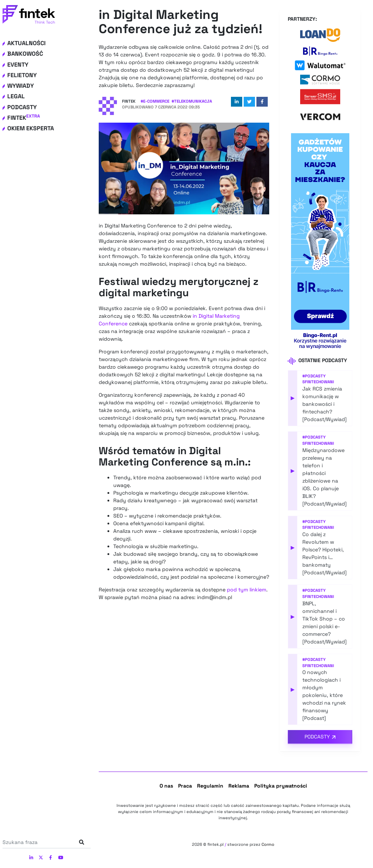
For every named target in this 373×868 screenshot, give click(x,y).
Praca (185, 786)
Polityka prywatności (281, 786)
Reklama (239, 786)
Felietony (22, 75)
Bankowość (25, 54)
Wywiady (21, 86)
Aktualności (26, 43)
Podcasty (22, 107)
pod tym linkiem (247, 590)
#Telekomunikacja (192, 101)
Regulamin (210, 786)
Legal (16, 96)
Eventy (18, 65)
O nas (166, 786)
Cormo (268, 844)
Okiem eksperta (31, 128)
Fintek (24, 118)
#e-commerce (155, 101)
